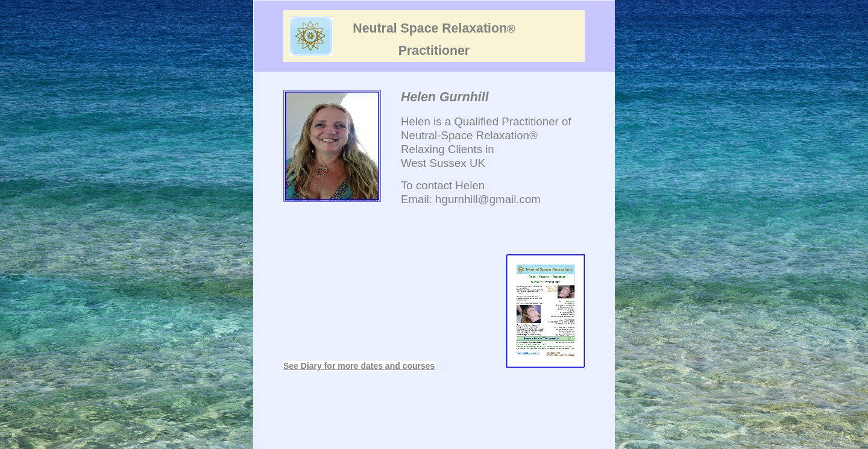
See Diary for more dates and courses (359, 366)
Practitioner (434, 51)
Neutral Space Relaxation (434, 28)
